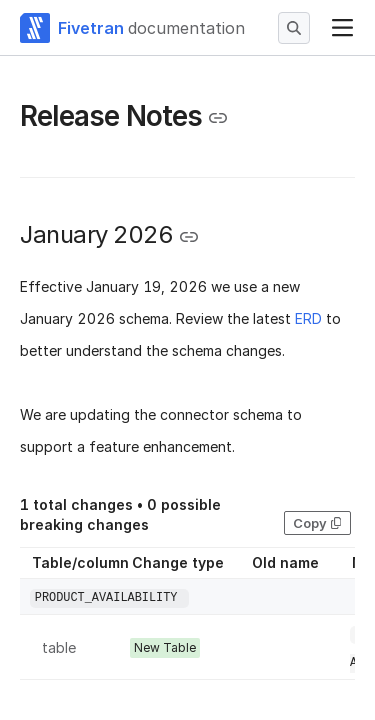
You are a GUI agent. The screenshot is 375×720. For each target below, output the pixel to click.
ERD (308, 318)
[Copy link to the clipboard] (218, 118)
